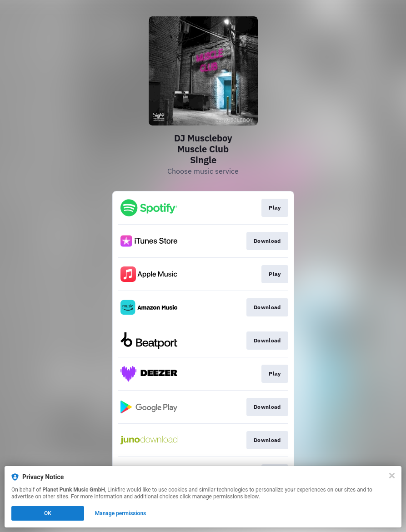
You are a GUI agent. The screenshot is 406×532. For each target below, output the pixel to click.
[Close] (392, 476)
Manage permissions (121, 513)
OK (48, 513)
